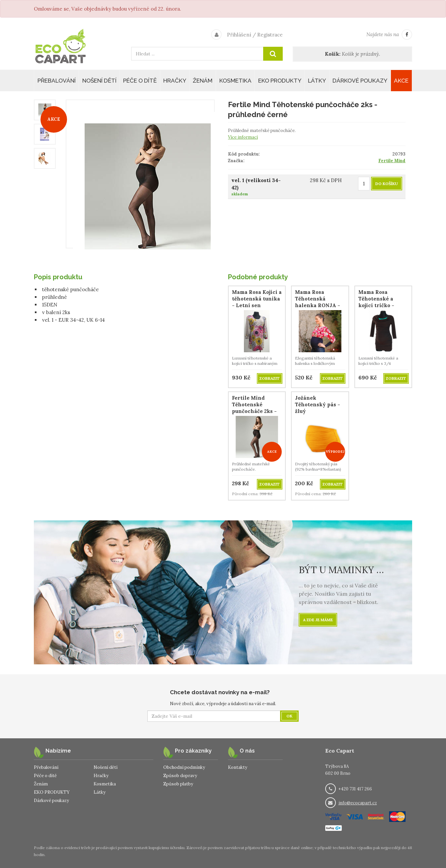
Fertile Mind (392, 161)
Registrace (270, 35)
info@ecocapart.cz (358, 803)
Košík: (333, 54)
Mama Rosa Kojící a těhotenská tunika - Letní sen (257, 299)
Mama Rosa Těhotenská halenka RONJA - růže (318, 302)
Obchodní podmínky (184, 767)
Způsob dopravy (180, 776)
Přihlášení (239, 35)
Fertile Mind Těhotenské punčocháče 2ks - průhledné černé (254, 408)
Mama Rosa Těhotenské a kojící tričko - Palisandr (376, 302)
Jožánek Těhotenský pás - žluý (318, 404)
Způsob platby (178, 784)
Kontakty (238, 767)
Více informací (243, 137)
